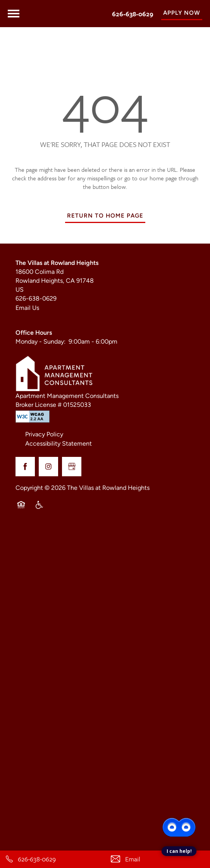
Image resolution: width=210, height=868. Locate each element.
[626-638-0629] (52, 859)
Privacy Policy (44, 435)
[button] (182, 14)
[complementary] (179, 807)
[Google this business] (72, 467)
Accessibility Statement (59, 444)
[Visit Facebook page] (25, 467)
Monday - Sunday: (40, 342)
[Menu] (14, 14)
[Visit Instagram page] (48, 467)
